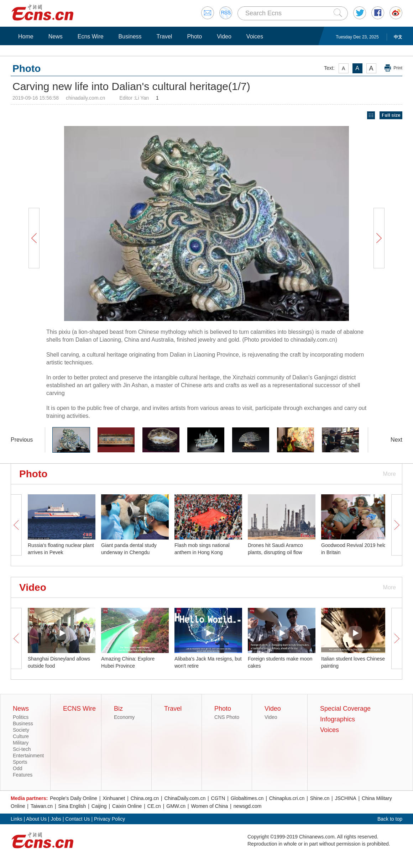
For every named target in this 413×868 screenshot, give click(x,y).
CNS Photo (227, 717)
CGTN (218, 798)
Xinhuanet (114, 798)
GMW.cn (176, 806)
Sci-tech (22, 749)
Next (396, 440)
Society (21, 730)
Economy (124, 717)
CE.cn (154, 806)
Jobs (56, 819)
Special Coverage (345, 709)
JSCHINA (346, 798)
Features (23, 775)
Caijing (99, 806)
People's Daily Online (74, 798)
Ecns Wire (91, 36)
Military (21, 743)
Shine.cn (320, 798)
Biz (118, 709)
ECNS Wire (79, 709)
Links (17, 819)
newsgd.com (248, 806)
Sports (20, 762)
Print (398, 68)
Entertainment (28, 756)
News (56, 36)
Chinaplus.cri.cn (287, 798)
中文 (398, 37)
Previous (22, 440)
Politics (21, 717)
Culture (21, 736)
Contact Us (77, 819)
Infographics (338, 719)
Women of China (209, 806)
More (390, 474)
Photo (194, 36)
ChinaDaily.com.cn (185, 798)
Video (224, 36)
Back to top (390, 819)
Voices (255, 36)
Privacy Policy (109, 819)
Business (130, 36)
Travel (164, 36)
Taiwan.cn (42, 806)
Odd (17, 768)
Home (26, 36)
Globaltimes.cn (247, 798)
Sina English (72, 806)
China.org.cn (145, 798)
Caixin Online (127, 806)
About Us (36, 819)
